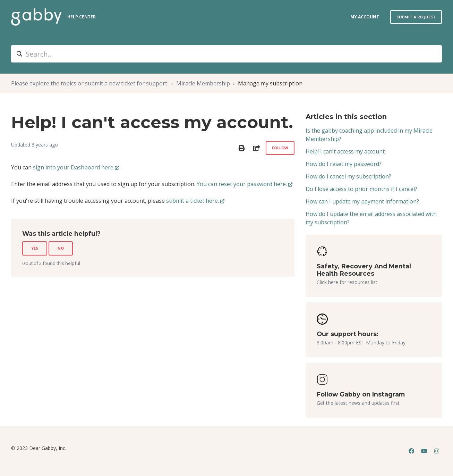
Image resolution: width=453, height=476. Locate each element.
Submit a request (416, 17)
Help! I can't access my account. (346, 151)
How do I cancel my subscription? (348, 176)
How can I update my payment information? (362, 201)
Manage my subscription (270, 83)
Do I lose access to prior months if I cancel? (361, 189)
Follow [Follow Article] (280, 148)
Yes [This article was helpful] (35, 248)
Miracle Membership (203, 83)
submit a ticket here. (193, 201)
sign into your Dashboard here (73, 167)
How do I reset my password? (344, 164)
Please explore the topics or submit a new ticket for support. (90, 83)
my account (365, 17)
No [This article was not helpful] (61, 248)
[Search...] (226, 54)
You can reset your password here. (242, 184)
